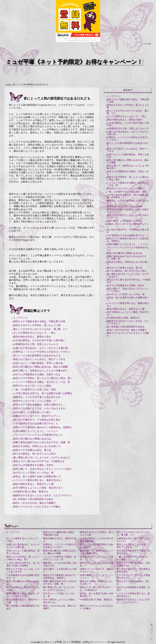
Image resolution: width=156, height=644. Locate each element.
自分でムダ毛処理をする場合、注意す (33, 465)
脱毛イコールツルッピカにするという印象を (37, 507)
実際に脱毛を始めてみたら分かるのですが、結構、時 (42, 442)
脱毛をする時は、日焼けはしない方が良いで (37, 446)
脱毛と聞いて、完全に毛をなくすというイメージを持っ (43, 469)
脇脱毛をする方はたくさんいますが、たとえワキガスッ (43, 495)
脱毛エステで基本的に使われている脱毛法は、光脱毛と (43, 427)
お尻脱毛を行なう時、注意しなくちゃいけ (36, 344)
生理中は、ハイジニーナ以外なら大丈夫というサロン (42, 352)
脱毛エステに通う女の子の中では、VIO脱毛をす (39, 461)
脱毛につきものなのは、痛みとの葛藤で (35, 503)
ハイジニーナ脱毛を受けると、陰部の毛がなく (38, 480)
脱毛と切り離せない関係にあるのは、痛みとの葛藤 (40, 367)
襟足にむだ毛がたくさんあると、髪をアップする (39, 359)
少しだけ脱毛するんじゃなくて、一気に (35, 333)
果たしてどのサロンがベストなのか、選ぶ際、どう (40, 329)
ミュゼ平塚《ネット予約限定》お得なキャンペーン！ (74, 62)
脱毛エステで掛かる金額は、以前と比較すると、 (39, 405)
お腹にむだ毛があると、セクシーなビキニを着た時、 (42, 348)
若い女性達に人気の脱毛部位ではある (33, 499)
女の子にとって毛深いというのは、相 (33, 473)
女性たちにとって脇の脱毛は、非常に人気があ (38, 363)
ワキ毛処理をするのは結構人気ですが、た (36, 423)
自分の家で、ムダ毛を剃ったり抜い (32, 412)
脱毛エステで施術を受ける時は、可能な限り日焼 (39, 321)
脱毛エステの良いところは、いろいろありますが (39, 408)
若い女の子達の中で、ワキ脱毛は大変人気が (37, 420)
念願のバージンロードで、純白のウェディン (37, 416)
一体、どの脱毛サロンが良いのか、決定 (35, 389)
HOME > (9, 84)
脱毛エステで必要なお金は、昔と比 (32, 450)
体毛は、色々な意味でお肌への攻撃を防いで (37, 476)
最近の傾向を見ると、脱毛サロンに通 (33, 484)
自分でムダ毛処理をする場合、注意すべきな (37, 374)
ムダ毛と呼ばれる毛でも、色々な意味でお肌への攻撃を (43, 393)
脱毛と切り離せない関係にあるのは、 (33, 439)
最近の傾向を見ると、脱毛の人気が (32, 337)
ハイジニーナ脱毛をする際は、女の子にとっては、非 (42, 382)
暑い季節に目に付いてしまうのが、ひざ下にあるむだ (42, 458)
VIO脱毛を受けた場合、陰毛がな (31, 492)
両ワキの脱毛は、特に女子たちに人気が (35, 454)
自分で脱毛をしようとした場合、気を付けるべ (38, 488)
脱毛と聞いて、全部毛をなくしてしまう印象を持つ (40, 371)
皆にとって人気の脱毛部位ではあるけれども (37, 356)
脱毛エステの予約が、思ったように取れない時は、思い (43, 378)
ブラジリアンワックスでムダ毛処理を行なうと (38, 435)
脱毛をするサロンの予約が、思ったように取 (37, 325)
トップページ (20, 318)
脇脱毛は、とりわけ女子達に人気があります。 (38, 397)
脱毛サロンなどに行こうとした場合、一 (35, 401)
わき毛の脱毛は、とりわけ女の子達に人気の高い (39, 340)
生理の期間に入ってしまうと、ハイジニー (36, 431)
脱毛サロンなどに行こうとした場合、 (33, 386)
